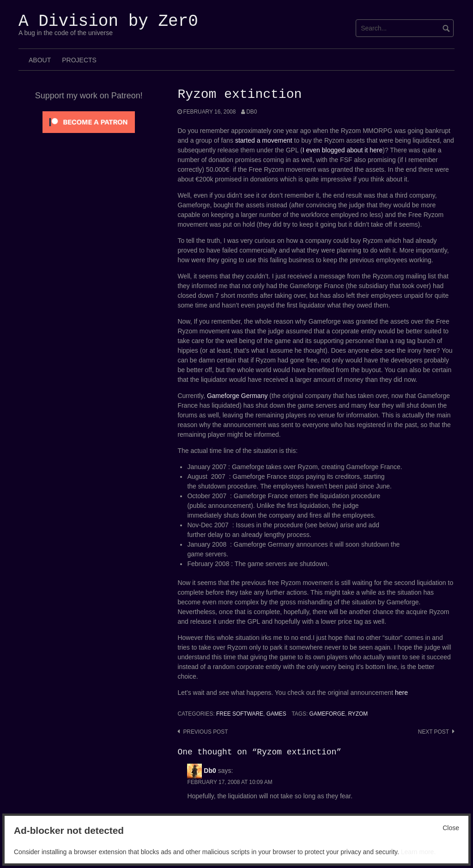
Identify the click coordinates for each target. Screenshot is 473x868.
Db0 (252, 112)
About (40, 60)
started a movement (264, 140)
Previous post (205, 732)
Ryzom (358, 714)
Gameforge (327, 714)
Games (276, 714)
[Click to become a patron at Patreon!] (89, 121)
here (401, 693)
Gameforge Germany (237, 396)
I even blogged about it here (343, 150)
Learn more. (418, 852)
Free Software (240, 714)
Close (451, 828)
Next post (434, 732)
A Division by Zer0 (108, 21)
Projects (79, 60)
